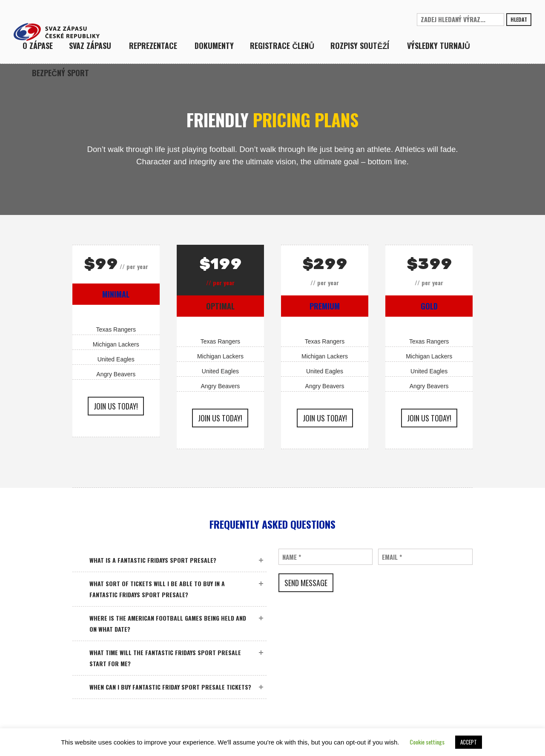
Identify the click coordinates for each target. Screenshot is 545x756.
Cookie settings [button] (427, 742)
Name (292, 557)
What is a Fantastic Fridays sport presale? (153, 560)
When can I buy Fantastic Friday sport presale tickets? (170, 687)
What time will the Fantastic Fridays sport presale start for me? (165, 658)
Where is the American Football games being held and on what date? (168, 623)
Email (392, 557)
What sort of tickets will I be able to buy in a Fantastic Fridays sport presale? (157, 589)
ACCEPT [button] (469, 742)
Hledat (519, 19)
